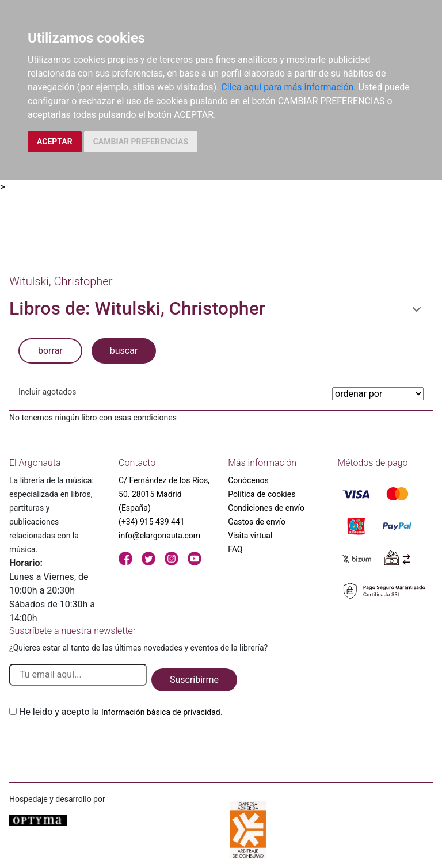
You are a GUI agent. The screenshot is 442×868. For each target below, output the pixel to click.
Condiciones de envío (266, 508)
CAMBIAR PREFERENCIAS (141, 142)
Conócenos (248, 480)
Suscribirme (194, 680)
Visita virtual (250, 536)
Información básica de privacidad (161, 712)
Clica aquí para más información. (288, 87)
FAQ (235, 549)
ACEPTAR (55, 142)
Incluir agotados (47, 392)
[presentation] (97, 746)
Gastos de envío (257, 522)
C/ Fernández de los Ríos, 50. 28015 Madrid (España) (164, 494)
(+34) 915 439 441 (152, 522)
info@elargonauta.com (159, 536)
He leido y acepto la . (121, 712)
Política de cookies (262, 494)
